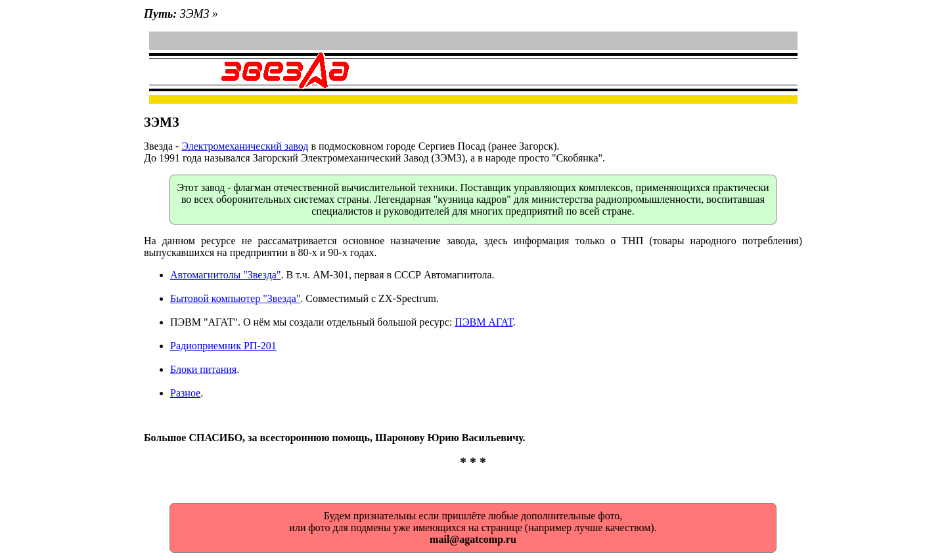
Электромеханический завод (245, 146)
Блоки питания (203, 369)
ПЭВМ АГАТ (484, 322)
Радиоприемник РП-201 (223, 346)
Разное (185, 393)
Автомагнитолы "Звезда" (225, 275)
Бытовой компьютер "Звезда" (235, 298)
